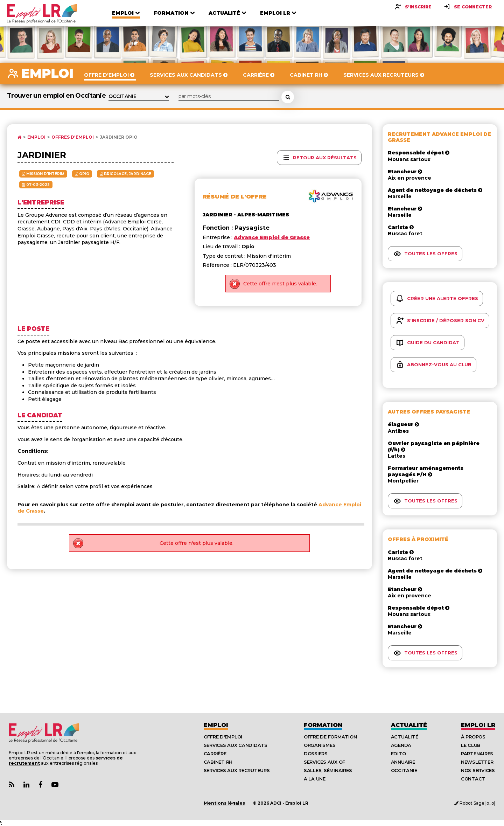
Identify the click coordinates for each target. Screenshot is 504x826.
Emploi (36, 137)
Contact (473, 779)
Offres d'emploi (73, 137)
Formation (323, 725)
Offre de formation (330, 737)
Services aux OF (324, 762)
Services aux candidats (236, 745)
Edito (398, 754)
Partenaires (477, 754)
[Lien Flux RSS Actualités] (12, 785)
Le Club (471, 745)
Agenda (401, 745)
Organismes (320, 745)
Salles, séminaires (328, 770)
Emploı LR (478, 725)
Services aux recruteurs (237, 770)
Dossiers (316, 754)
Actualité (409, 725)
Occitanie (404, 770)
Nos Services (478, 770)
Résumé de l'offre (235, 197)
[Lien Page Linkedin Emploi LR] (26, 785)
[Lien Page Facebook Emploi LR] (40, 785)
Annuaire (403, 762)
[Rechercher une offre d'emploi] (288, 97)
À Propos (473, 737)
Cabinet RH (218, 762)
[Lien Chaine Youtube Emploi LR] (55, 785)
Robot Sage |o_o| (475, 803)
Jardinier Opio (119, 137)
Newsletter (477, 762)
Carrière (215, 754)
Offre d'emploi (223, 737)
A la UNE (315, 779)
